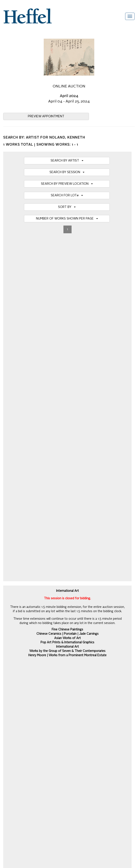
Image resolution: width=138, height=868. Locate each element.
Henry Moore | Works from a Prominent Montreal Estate (67, 313)
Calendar (9, 693)
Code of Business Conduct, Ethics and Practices (35, 727)
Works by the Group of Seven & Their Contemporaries (67, 309)
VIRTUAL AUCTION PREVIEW (67, 334)
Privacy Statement (15, 723)
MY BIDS (67, 357)
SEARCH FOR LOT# (67, 195)
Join (129, 609)
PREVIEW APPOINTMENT (46, 116)
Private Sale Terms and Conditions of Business (34, 702)
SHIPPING (67, 380)
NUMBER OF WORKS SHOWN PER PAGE (67, 219)
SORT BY (67, 207)
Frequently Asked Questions (22, 684)
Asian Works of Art (67, 296)
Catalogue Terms (15, 697)
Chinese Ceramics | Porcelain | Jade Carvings (67, 291)
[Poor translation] (16, 777)
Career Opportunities (17, 732)
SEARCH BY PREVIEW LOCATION (67, 184)
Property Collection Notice (21, 710)
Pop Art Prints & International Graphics (67, 300)
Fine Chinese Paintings (67, 287)
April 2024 (69, 96)
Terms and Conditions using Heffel (26, 714)
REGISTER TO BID (67, 369)
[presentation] (36, 626)
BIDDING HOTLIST (67, 345)
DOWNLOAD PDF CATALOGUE (67, 392)
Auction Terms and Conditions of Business (31, 689)
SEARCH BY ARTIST (67, 161)
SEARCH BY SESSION (67, 172)
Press (7, 706)
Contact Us (11, 719)
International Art (67, 304)
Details (69, 515)
